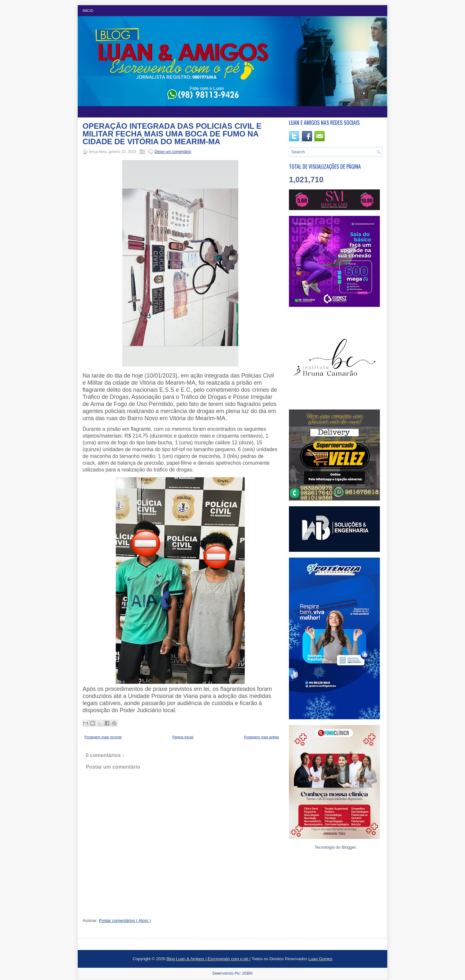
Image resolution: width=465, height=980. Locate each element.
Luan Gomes (320, 959)
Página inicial (183, 737)
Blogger (349, 847)
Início (88, 11)
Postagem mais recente (103, 737)
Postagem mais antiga (261, 737)
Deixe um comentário (173, 152)
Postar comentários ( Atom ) (125, 920)
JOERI (247, 973)
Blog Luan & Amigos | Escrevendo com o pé (208, 959)
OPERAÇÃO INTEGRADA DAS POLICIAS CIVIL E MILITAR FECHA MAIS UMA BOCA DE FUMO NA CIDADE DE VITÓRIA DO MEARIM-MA (172, 134)
